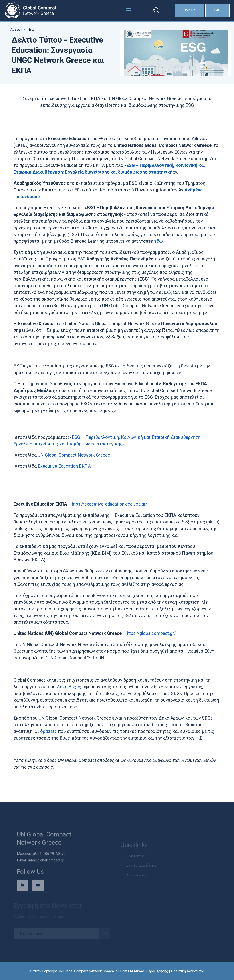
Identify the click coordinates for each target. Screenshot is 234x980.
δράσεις (49, 731)
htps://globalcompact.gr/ (151, 633)
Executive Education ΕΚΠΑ (64, 466)
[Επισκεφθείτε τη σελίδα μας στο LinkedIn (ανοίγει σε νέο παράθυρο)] (22, 887)
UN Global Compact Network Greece (74, 455)
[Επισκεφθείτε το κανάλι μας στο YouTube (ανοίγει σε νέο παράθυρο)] (38, 887)
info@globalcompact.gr (46, 862)
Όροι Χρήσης (158, 971)
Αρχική (16, 29)
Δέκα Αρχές (70, 687)
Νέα (30, 29)
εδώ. (159, 241)
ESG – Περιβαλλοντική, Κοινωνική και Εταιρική (121, 437)
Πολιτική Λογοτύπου (188, 971)
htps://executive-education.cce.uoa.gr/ (110, 504)
